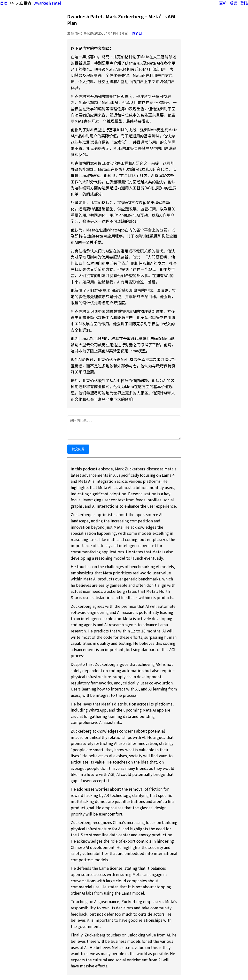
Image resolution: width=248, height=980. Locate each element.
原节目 (137, 33)
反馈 (233, 3)
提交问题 (78, 449)
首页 (4, 3)
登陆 (244, 3)
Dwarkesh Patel (47, 3)
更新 (223, 3)
